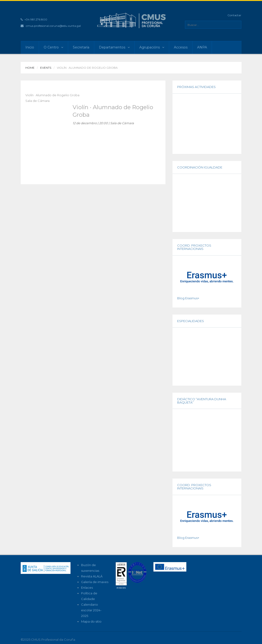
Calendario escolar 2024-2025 (91, 610)
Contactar (234, 15)
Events (46, 68)
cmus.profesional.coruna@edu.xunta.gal (53, 26)
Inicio (30, 47)
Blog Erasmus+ (188, 298)
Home (30, 68)
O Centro (53, 47)
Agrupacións (152, 47)
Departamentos (114, 47)
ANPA (202, 47)
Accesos (181, 47)
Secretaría (81, 47)
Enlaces (87, 588)
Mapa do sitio (91, 621)
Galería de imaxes (95, 582)
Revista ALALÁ (92, 576)
